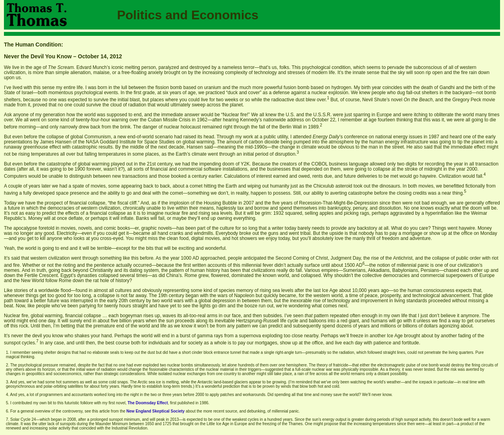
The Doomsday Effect (148, 403)
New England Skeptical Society (156, 411)
